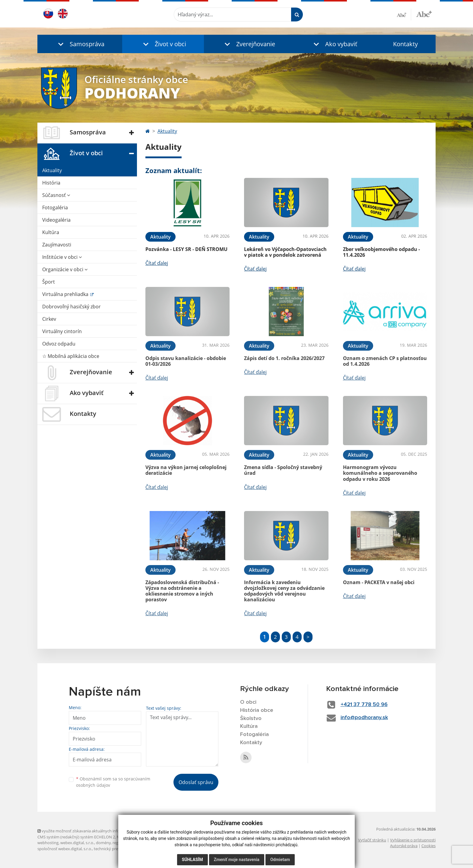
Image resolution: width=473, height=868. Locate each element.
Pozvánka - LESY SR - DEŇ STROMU (186, 249)
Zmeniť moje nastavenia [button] (237, 860)
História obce (257, 710)
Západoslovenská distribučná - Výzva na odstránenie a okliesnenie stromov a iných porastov (182, 591)
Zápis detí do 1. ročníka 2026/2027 (284, 358)
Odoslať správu (196, 782)
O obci (248, 702)
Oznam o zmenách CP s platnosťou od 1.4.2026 (385, 361)
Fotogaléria (55, 207)
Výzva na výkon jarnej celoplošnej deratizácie (186, 470)
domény (103, 843)
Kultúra (51, 232)
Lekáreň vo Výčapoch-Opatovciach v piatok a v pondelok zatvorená (285, 252)
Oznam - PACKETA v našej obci (379, 582)
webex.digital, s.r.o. (77, 843)
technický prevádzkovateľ (117, 849)
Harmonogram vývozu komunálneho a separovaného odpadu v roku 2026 (380, 473)
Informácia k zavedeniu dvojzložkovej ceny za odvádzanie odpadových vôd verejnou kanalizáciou (284, 591)
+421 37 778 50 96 (364, 705)
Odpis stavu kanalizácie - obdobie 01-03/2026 (186, 361)
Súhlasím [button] (192, 860)
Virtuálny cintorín (62, 331)
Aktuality (52, 170)
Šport (49, 282)
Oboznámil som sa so (113, 782)
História (51, 183)
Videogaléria (56, 220)
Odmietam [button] (280, 860)
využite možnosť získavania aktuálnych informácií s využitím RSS (97, 831)
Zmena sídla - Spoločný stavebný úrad (283, 470)
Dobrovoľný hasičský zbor (71, 307)
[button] (80, 44)
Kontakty (405, 44)
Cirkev (49, 319)
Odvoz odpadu (59, 344)
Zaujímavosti (57, 245)
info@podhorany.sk (364, 718)
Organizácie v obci (65, 269)
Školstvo (251, 719)
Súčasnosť (56, 195)
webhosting (48, 843)
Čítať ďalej (157, 263)
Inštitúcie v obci (62, 257)
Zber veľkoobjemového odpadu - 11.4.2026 (381, 252)
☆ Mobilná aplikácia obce (71, 356)
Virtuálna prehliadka (66, 294)
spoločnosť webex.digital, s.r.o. (65, 849)
